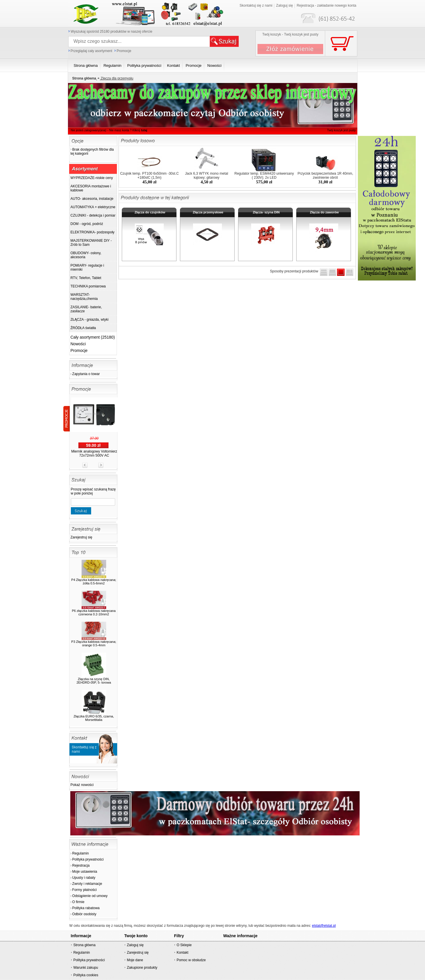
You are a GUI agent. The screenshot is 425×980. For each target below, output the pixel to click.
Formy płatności (85, 890)
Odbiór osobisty (84, 914)
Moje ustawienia (85, 872)
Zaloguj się (284, 5)
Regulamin (81, 853)
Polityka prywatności (88, 859)
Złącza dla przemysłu (115, 78)
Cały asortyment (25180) (93, 337)
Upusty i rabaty (84, 878)
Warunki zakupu (86, 968)
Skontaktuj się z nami (256, 5)
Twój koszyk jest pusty (342, 130)
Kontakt (182, 953)
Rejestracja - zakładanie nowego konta (326, 5)
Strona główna (84, 945)
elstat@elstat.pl (324, 926)
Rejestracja (81, 865)
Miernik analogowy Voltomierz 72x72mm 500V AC (94, 453)
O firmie (78, 902)
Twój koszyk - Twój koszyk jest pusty (290, 34)
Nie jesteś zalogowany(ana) (89, 130)
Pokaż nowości (82, 785)
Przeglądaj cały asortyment (91, 51)
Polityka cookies (86, 975)
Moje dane (135, 960)
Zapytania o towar (86, 374)
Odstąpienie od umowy (90, 896)
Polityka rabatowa (86, 908)
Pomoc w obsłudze (191, 960)
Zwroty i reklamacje (87, 884)
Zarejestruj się (81, 537)
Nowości (78, 344)
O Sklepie (184, 945)
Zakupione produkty (142, 968)
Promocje (124, 51)
